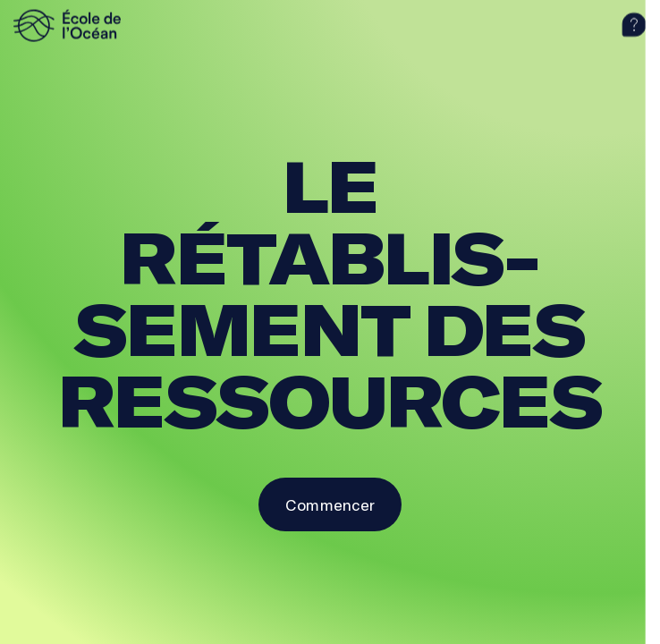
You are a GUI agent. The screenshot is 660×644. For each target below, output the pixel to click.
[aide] (634, 25)
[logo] (94, 25)
